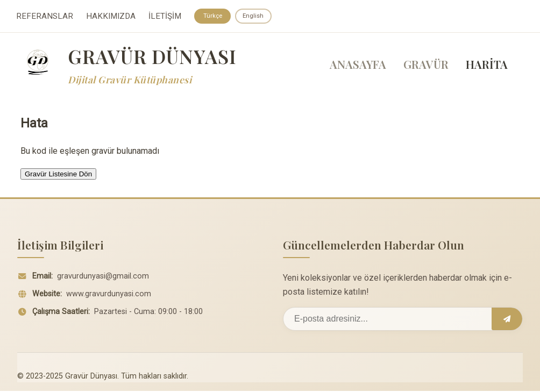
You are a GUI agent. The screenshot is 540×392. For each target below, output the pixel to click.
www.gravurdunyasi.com (109, 295)
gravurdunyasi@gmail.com (103, 277)
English (255, 16)
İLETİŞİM (165, 17)
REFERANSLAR (45, 17)
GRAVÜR (426, 65)
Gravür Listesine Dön (58, 174)
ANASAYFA (358, 65)
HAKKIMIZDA (111, 17)
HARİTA (487, 65)
